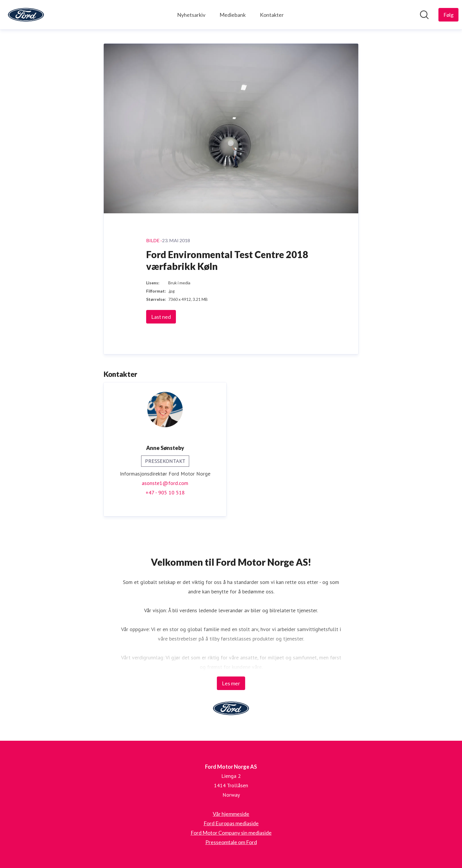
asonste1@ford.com (165, 483)
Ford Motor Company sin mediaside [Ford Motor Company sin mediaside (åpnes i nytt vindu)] (231, 833)
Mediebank (233, 15)
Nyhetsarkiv (191, 15)
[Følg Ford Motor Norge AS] (448, 15)
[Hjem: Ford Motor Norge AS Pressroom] (26, 15)
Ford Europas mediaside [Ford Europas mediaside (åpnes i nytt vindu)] (231, 823)
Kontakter (272, 15)
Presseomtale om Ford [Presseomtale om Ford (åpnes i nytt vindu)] (231, 842)
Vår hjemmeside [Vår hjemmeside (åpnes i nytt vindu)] (231, 814)
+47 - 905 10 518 (165, 492)
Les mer (231, 683)
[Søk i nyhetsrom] (424, 15)
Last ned (161, 317)
